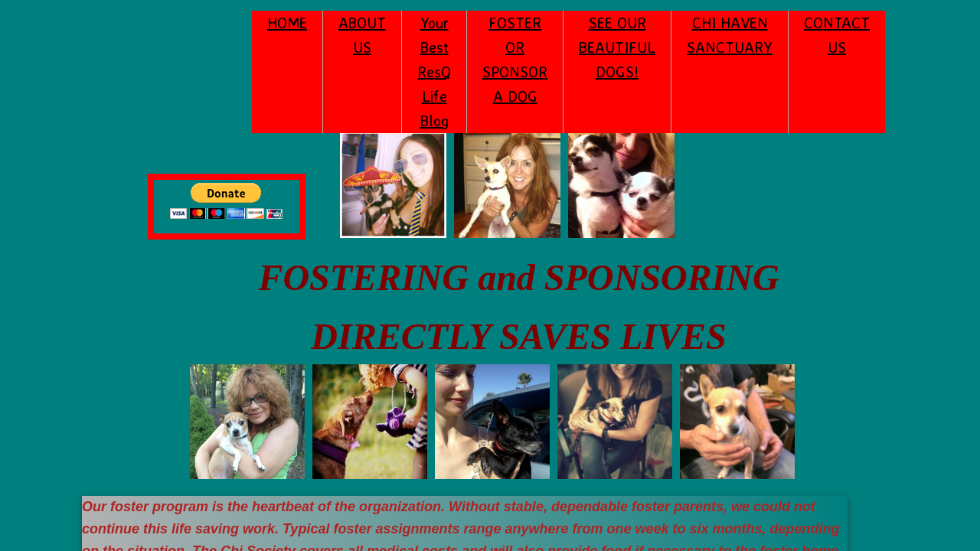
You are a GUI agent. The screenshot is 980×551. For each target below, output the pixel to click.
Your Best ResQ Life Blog (434, 72)
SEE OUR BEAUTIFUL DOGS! (617, 47)
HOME (287, 23)
